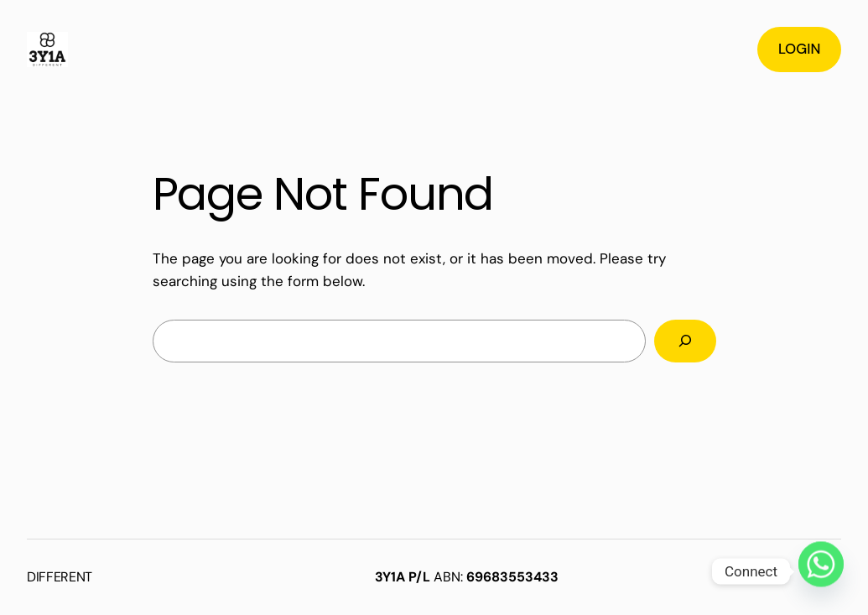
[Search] (685, 341)
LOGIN (799, 49)
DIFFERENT (60, 577)
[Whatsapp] (821, 571)
